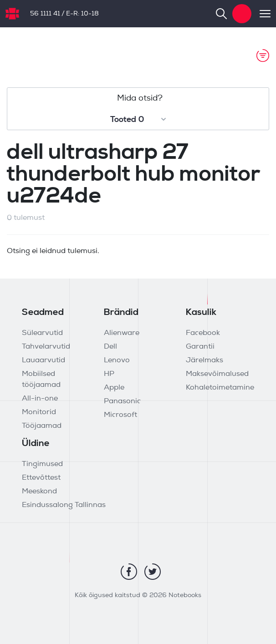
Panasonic (122, 401)
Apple (114, 388)
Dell (110, 347)
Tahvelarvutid (46, 347)
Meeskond (39, 492)
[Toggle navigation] (261, 14)
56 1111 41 (45, 14)
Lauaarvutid (43, 360)
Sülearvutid (42, 333)
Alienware (122, 333)
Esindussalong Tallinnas (64, 505)
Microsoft (120, 415)
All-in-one (40, 399)
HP (109, 374)
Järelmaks (204, 360)
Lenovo (117, 360)
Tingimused (42, 464)
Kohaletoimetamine (220, 388)
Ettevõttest (41, 478)
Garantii (200, 347)
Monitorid (39, 412)
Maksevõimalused (217, 374)
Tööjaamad (42, 426)
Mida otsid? (140, 99)
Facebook (203, 333)
